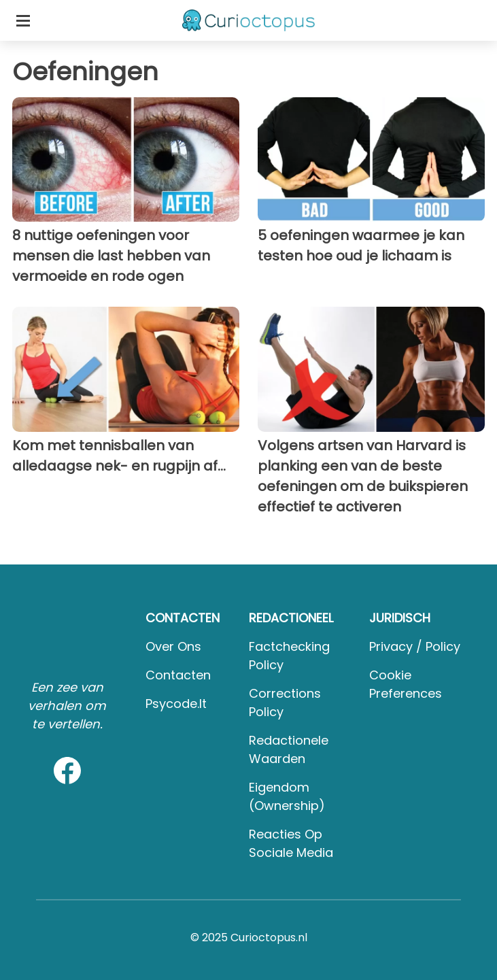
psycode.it (176, 704)
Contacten (178, 675)
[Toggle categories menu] (23, 20)
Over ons (173, 646)
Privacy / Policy (415, 646)
